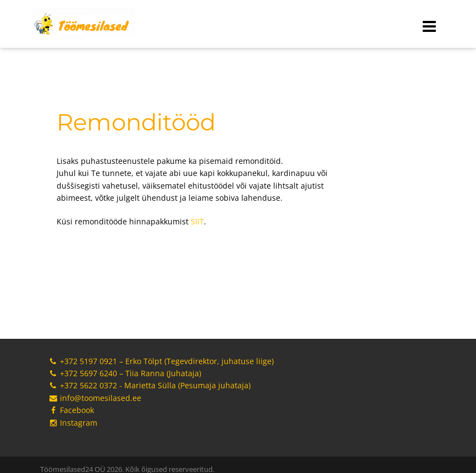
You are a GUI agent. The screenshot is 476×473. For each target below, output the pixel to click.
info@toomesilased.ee (95, 398)
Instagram (73, 423)
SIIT (197, 221)
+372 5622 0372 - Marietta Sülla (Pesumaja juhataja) (150, 385)
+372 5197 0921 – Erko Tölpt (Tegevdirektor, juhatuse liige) (161, 361)
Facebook (71, 410)
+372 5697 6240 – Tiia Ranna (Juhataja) (125, 373)
